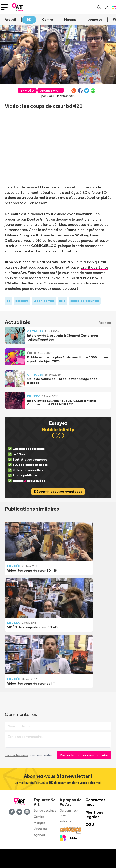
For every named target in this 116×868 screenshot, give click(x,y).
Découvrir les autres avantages (58, 491)
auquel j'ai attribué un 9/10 (80, 278)
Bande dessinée (45, 810)
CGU (90, 825)
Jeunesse (41, 829)
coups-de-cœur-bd (85, 301)
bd (8, 301)
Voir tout (105, 323)
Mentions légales (94, 815)
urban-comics (44, 301)
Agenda (39, 835)
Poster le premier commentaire (84, 755)
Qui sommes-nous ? (69, 813)
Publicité (66, 821)
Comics (39, 817)
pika (62, 301)
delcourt (22, 301)
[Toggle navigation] (4, 7)
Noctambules (88, 214)
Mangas (39, 823)
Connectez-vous (16, 755)
